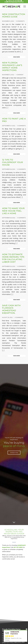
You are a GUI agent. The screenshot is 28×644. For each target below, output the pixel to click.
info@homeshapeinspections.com (14, 2)
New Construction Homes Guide (14, 16)
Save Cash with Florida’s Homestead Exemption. (11, 309)
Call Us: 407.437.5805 (14, 1)
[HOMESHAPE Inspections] (12, 6)
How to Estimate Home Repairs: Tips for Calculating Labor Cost (13, 258)
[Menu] (24, 6)
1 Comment (20, 75)
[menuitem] (24, 6)
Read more (17, 57)
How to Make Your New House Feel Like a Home (13, 211)
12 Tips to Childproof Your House (12, 162)
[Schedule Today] (14, 453)
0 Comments (20, 21)
